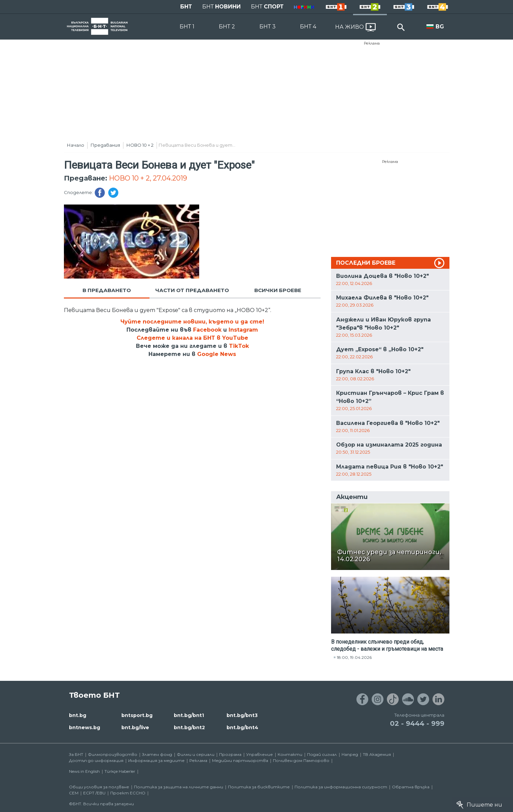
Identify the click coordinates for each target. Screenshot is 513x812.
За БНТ (76, 754)
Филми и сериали (196, 754)
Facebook (207, 330)
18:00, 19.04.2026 (354, 657)
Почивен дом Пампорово (301, 760)
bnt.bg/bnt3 (242, 715)
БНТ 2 (227, 27)
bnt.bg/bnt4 (242, 727)
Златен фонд (157, 754)
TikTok (239, 346)
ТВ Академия (377, 754)
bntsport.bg (137, 715)
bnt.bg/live (135, 727)
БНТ (186, 7)
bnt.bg (78, 715)
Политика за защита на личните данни (179, 787)
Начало (76, 145)
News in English (84, 771)
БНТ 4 (308, 27)
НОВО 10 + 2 (140, 145)
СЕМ (74, 793)
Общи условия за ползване (99, 787)
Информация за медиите (156, 760)
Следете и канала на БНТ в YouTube (192, 338)
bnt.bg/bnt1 (189, 715)
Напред (350, 754)
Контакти (290, 754)
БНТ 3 (267, 27)
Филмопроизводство (113, 754)
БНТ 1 (187, 27)
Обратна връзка (411, 787)
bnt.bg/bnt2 (189, 727)
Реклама (372, 43)
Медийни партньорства (240, 760)
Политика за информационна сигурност (341, 787)
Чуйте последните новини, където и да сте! (192, 322)
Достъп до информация (96, 760)
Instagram (243, 330)
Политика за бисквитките (259, 787)
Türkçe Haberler (120, 771)
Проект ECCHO (128, 793)
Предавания (105, 145)
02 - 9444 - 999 (417, 723)
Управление (260, 754)
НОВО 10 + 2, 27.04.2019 (148, 178)
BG (440, 27)
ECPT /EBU (94, 793)
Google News (217, 354)
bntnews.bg (85, 727)
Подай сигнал (322, 754)
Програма (230, 754)
